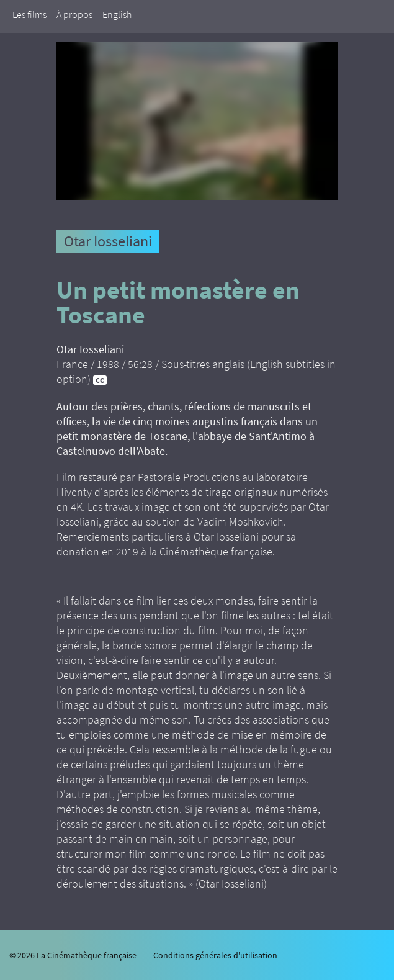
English (117, 14)
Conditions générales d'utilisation (215, 955)
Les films (29, 14)
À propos (74, 14)
